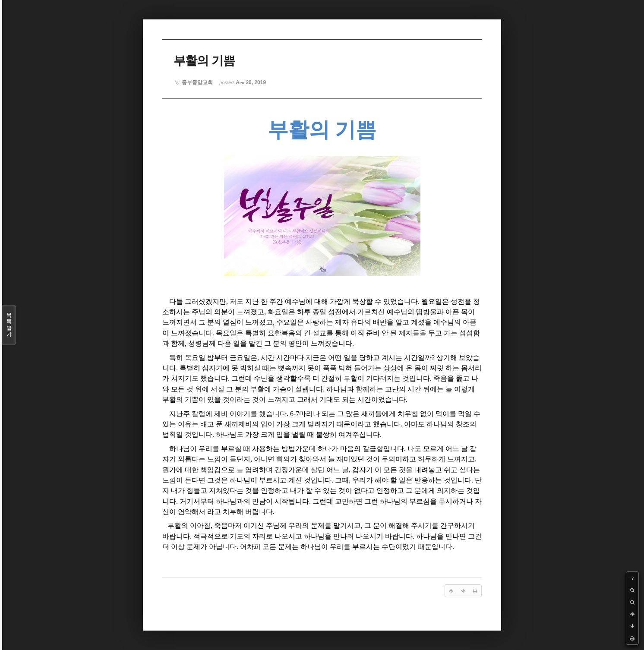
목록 (9, 325)
